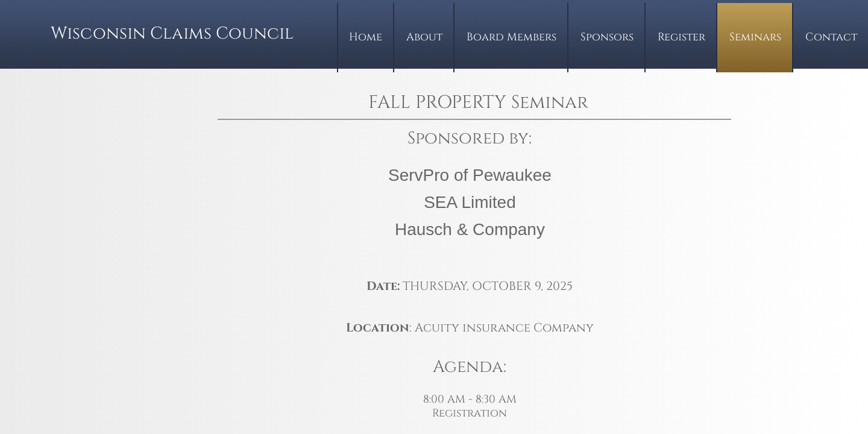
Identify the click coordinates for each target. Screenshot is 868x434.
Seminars (755, 37)
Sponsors (607, 37)
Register (681, 37)
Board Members (511, 37)
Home (366, 37)
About (424, 37)
